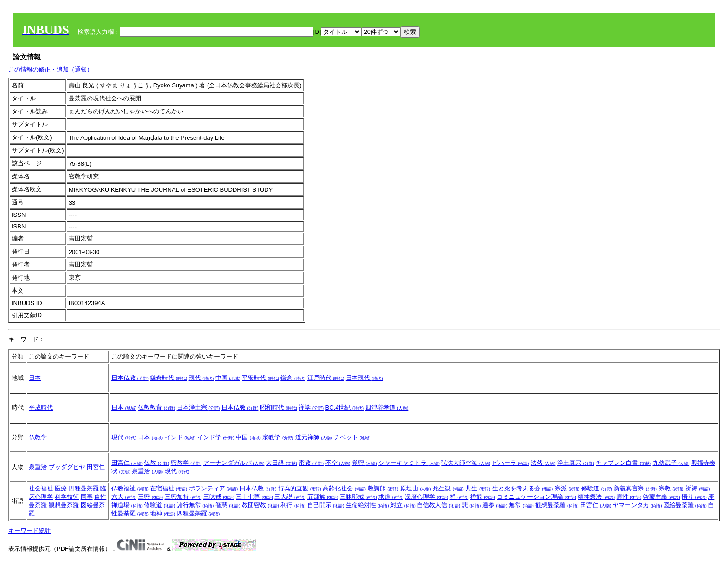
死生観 (448, 488)
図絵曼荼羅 (685, 505)
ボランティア (214, 488)
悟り (694, 497)
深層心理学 (426, 497)
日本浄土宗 (198, 408)
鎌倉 (293, 378)
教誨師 (383, 488)
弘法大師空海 (466, 463)
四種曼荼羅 (84, 488)
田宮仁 (96, 467)
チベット (352, 437)
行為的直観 (300, 488)
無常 (521, 505)
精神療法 (596, 497)
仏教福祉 (130, 488)
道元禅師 (314, 437)
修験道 (597, 488)
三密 (150, 497)
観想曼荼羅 (64, 505)
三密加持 (183, 497)
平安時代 (260, 378)
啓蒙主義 (662, 497)
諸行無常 (195, 505)
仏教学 (38, 437)
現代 (201, 378)
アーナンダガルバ (234, 463)
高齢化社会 (344, 488)
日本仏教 (130, 378)
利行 (293, 505)
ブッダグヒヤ (67, 467)
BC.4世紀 (345, 408)
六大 (124, 497)
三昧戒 (219, 497)
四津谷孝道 (387, 408)
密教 (311, 463)
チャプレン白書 (623, 463)
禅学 (311, 408)
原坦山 (416, 488)
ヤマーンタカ (637, 505)
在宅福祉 (169, 488)
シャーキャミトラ (409, 463)
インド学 (216, 437)
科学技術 (67, 497)
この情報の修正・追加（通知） (51, 69)
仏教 (156, 463)
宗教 (671, 488)
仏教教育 (156, 408)
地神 (162, 513)
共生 (478, 488)
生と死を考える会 (523, 488)
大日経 (282, 463)
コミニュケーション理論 (536, 497)
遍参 (495, 505)
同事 (87, 497)
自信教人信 (439, 505)
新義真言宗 (635, 488)
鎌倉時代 (169, 378)
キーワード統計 (29, 531)
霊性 (629, 497)
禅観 (483, 497)
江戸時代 (326, 378)
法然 (543, 463)
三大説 (290, 497)
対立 (403, 505)
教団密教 (260, 505)
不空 (338, 463)
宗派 (567, 488)
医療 (61, 488)
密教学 (186, 463)
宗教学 (278, 437)
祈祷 (698, 488)
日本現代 (364, 378)
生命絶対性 (367, 505)
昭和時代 (279, 408)
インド (180, 437)
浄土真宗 (576, 463)
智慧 (228, 505)
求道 (391, 497)
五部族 (323, 497)
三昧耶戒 (358, 497)
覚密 (364, 463)
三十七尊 (254, 497)
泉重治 (38, 467)
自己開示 (326, 505)
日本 (35, 378)
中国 (228, 378)
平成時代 (41, 408)
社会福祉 (41, 488)
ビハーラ (511, 463)
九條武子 (671, 463)
